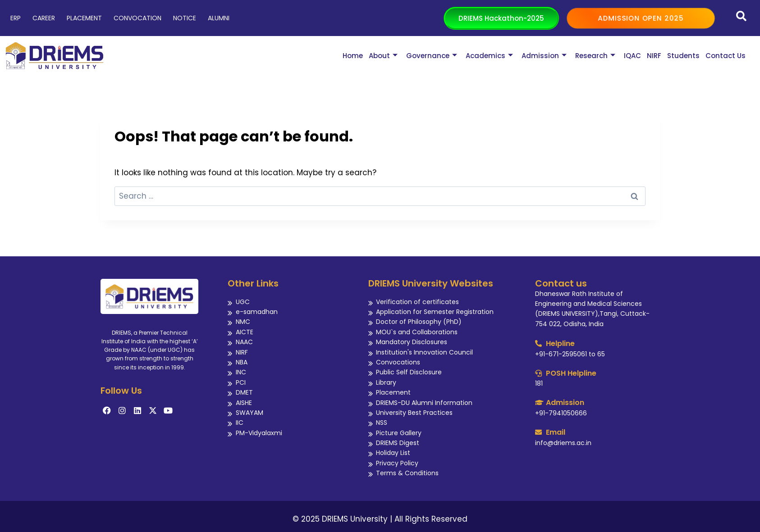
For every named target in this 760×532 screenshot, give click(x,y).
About (383, 56)
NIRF (654, 56)
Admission (544, 56)
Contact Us (726, 56)
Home (353, 56)
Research (595, 56)
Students (683, 56)
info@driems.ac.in (563, 443)
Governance (432, 56)
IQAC (632, 56)
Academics (489, 56)
